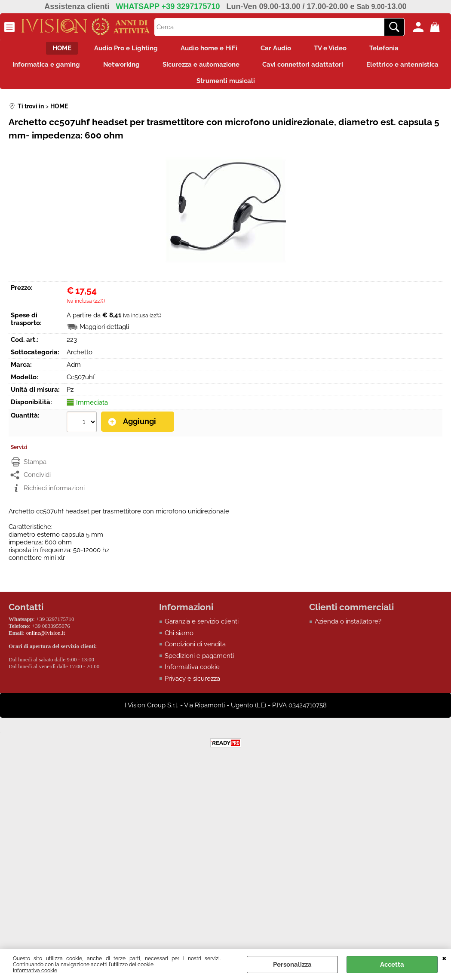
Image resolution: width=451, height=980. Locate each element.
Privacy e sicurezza (192, 684)
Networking (167, 67)
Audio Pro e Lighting (122, 49)
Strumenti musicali (275, 86)
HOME (55, 49)
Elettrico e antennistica (184, 86)
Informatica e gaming (90, 67)
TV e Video (334, 49)
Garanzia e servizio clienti (202, 627)
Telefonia (391, 49)
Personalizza (292, 965)
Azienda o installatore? (348, 627)
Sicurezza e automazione (250, 67)
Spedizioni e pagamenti (199, 661)
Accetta (392, 965)
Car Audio (277, 49)
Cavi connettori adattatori (355, 67)
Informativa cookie (35, 971)
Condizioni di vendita (195, 650)
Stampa (35, 467)
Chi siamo (179, 638)
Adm (74, 370)
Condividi (37, 480)
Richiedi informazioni (54, 493)
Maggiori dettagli (104, 332)
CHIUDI (444, 958)
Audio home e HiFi (208, 49)
